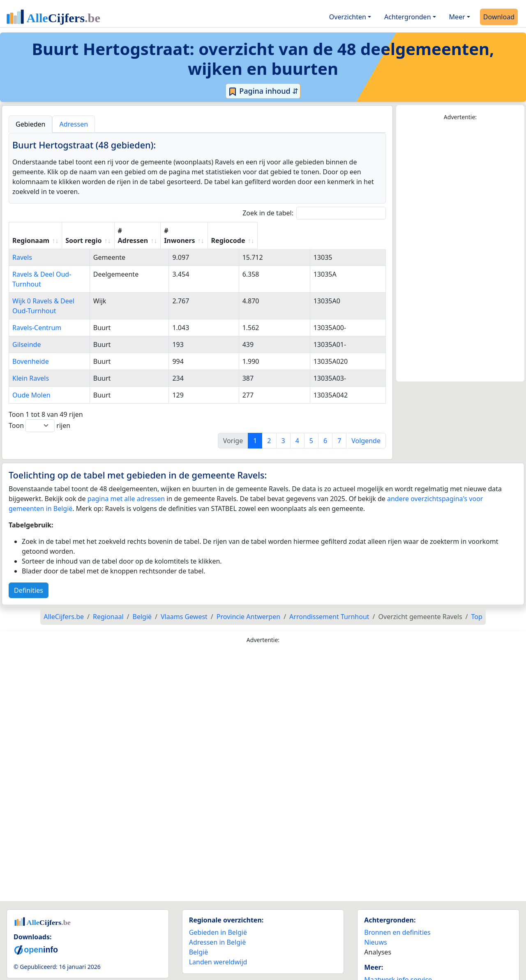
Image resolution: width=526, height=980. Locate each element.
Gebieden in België (218, 903)
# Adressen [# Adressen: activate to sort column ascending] (225, 231)
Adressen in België (218, 913)
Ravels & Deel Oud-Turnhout (56, 264)
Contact (376, 960)
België (199, 922)
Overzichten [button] (348, 17)
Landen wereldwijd (218, 932)
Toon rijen (39, 396)
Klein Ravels (31, 349)
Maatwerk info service (398, 950)
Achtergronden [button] (408, 17)
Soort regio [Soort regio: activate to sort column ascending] (164, 231)
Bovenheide (31, 332)
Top (477, 587)
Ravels (22, 247)
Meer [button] (457, 17)
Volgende (366, 411)
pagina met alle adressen (126, 469)
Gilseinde (27, 315)
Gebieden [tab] (30, 124)
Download (499, 17)
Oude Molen (31, 365)
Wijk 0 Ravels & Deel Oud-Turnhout (66, 281)
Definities (29, 561)
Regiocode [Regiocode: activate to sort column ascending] (347, 231)
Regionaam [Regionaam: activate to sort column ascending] (31, 231)
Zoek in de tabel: (314, 213)
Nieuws (375, 913)
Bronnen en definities (397, 903)
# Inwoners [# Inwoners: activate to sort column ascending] (286, 231)
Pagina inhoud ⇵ (263, 91)
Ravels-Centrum (37, 298)
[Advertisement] (460, 252)
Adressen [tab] (74, 124)
